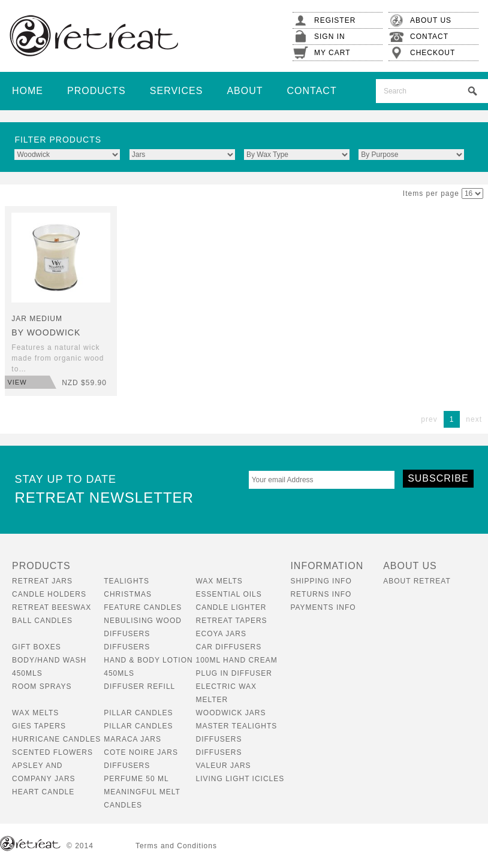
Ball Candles (42, 621)
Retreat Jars (42, 581)
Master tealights (236, 726)
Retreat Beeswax (52, 607)
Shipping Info (321, 581)
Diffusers (127, 647)
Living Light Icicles (240, 779)
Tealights (126, 581)
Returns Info (321, 594)
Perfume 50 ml (136, 779)
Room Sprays (42, 686)
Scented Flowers (52, 752)
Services (177, 91)
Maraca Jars (132, 739)
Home (28, 91)
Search (472, 91)
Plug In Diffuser (234, 673)
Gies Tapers (39, 726)
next (474, 419)
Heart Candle (43, 792)
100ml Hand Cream (236, 660)
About (245, 91)
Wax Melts (219, 581)
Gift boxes (37, 647)
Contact (312, 91)
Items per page (431, 193)
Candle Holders (49, 594)
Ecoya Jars (221, 634)
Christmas (128, 594)
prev (429, 419)
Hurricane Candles (56, 739)
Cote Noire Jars (141, 752)
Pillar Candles (138, 713)
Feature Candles (143, 607)
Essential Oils (228, 594)
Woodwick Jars (231, 713)
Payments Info (323, 607)
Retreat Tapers (231, 621)
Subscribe (438, 478)
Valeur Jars (223, 766)
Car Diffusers (228, 647)
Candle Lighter (231, 607)
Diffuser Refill (139, 686)
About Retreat (417, 581)
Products (97, 91)
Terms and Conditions (176, 846)
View (17, 382)
